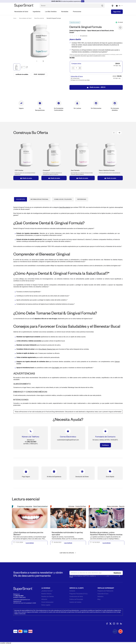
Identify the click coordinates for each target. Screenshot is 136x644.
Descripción (21, 199)
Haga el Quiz (117, 12)
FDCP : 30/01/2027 (39, 74)
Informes (71, 506)
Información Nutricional (39, 199)
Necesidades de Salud (21, 12)
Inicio (15, 18)
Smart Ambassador (47, 602)
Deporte (122, 506)
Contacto (72, 591)
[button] (43, 61)
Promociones (77, 12)
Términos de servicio (114, 576)
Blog (99, 599)
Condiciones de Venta (76, 597)
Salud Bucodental (39, 18)
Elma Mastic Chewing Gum (47, 349)
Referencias (82, 199)
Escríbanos (105, 445)
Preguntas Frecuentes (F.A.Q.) (79, 594)
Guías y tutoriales (112, 506)
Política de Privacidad (76, 599)
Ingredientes (37, 12)
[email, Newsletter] (96, 573)
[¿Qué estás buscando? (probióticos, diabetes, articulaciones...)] (72, 6)
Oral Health (55, 368)
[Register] (117, 573)
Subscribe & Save (103, 594)
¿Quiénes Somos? (47, 591)
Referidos (100, 597)
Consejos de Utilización (63, 199)
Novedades (65, 12)
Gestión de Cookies (75, 602)
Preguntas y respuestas (25, 506)
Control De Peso (81, 506)
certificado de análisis (22, 74)
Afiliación (44, 599)
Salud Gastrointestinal (40, 506)
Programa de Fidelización (105, 591)
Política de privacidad (101, 576)
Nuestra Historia (46, 594)
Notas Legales (46, 605)
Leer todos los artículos (68, 553)
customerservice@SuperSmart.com (22, 600)
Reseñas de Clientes (48, 597)
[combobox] (121, 6)
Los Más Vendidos (51, 12)
